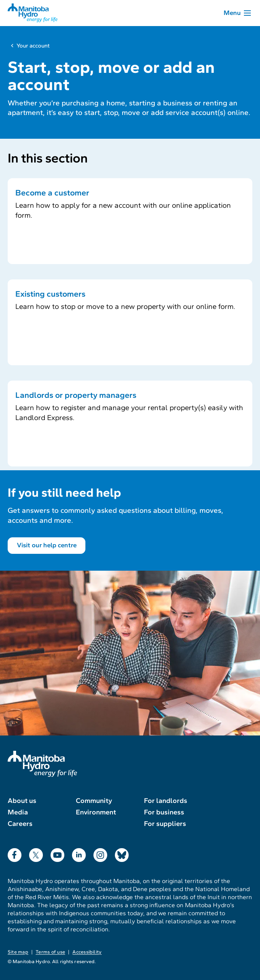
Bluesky (122, 853)
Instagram (100, 853)
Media (18, 812)
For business (164, 812)
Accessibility (87, 952)
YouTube (57, 853)
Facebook (15, 853)
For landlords (166, 801)
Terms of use (50, 952)
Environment (96, 812)
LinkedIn (79, 853)
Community (94, 801)
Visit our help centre (47, 545)
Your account (33, 46)
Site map (18, 952)
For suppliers (165, 824)
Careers (20, 824)
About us (22, 801)
